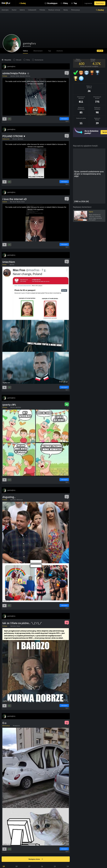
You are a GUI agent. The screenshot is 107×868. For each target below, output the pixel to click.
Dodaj (23, 3)
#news (18, 626)
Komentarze (39, 60)
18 (16, 866)
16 (42, 866)
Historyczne (6, 139)
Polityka (42, 10)
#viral (23, 202)
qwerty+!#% (9, 405)
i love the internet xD (15, 199)
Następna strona (36, 859)
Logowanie (88, 3)
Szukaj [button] (101, 10)
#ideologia (20, 500)
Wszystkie (8, 60)
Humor (14, 10)
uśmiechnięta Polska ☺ (16, 73)
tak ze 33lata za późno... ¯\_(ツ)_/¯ (22, 623)
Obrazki (19, 60)
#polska (13, 76)
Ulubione (60, 51)
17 (29, 866)
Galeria (22, 10)
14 (68, 866)
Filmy (66, 3)
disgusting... (9, 497)
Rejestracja (100, 3)
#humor (15, 139)
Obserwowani (38, 51)
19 (4, 866)
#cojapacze (16, 726)
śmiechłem (9, 262)
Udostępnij (64, 119)
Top (75, 3)
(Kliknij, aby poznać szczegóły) (89, 66)
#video (18, 76)
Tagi (50, 51)
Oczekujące (52, 3)
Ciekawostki (32, 10)
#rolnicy (28, 76)
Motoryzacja (75, 10)
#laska (19, 202)
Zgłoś (67, 121)
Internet (5, 202)
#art (11, 202)
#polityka (20, 139)
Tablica (25, 51)
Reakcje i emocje (54, 10)
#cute (15, 202)
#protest (23, 76)
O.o (4, 723)
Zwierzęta (5, 10)
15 (55, 866)
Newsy (66, 10)
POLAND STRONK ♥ (14, 136)
